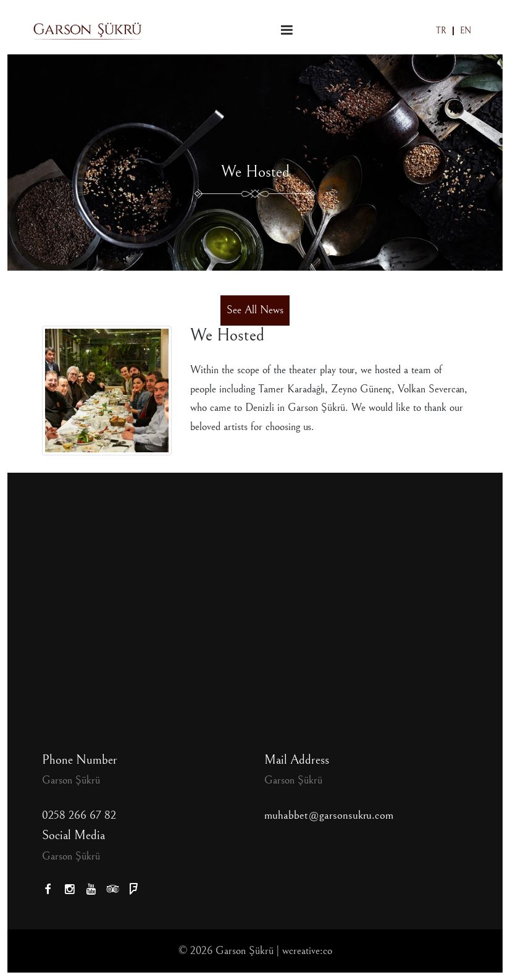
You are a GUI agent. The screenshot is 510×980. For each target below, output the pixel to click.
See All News (255, 310)
